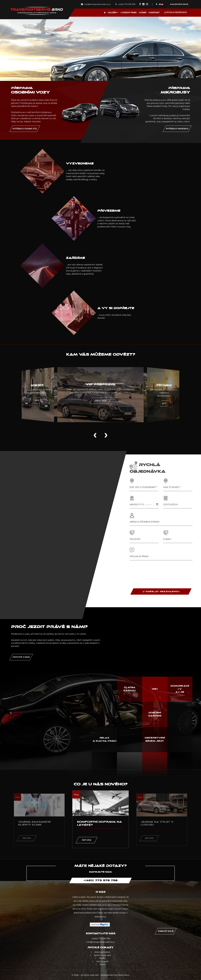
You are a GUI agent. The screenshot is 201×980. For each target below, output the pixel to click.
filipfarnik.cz (123, 975)
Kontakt (154, 13)
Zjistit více (157, 402)
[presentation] (153, 571)
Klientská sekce (179, 4)
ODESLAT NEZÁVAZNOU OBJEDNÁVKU (161, 593)
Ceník (143, 13)
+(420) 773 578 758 (125, 4)
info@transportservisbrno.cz (96, 4)
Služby (113, 13)
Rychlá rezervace (175, 12)
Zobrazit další (166, 931)
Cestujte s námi (21, 657)
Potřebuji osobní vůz (25, 129)
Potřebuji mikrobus (177, 129)
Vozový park (129, 13)
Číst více (27, 838)
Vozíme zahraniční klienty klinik (34, 823)
